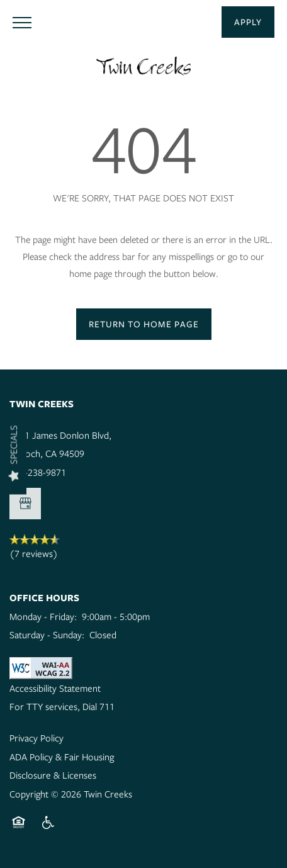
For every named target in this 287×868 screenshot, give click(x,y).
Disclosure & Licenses (53, 775)
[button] (248, 22)
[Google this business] (25, 504)
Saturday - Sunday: (47, 634)
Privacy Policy (37, 738)
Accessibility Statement (55, 688)
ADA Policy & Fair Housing (62, 757)
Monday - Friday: (43, 616)
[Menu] (22, 22)
